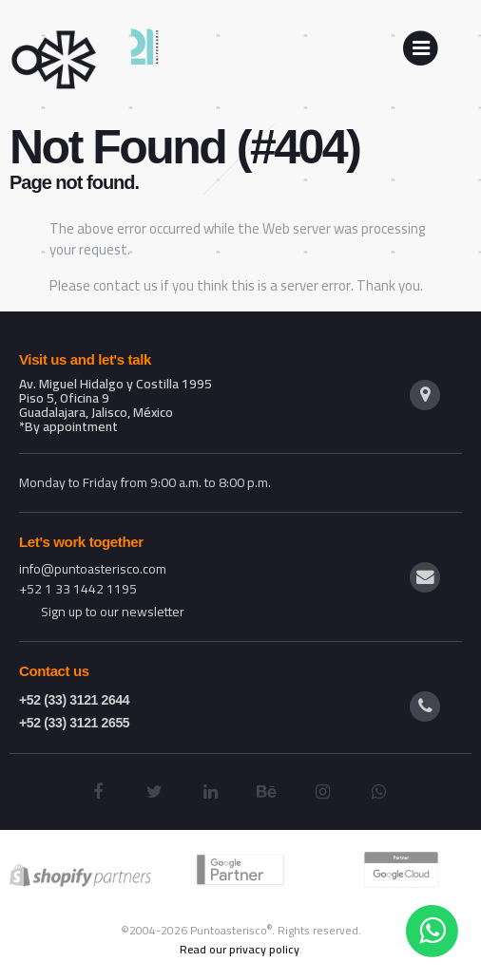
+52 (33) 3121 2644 (74, 700)
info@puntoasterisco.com (93, 569)
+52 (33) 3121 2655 (74, 723)
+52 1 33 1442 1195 (78, 589)
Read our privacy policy (240, 949)
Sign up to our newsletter (113, 612)
